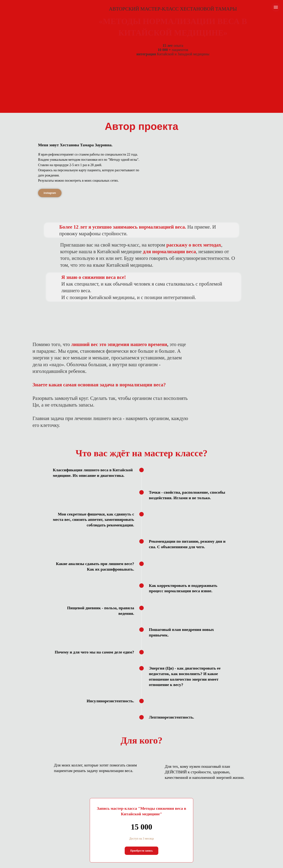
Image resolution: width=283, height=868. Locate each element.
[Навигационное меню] (276, 7)
